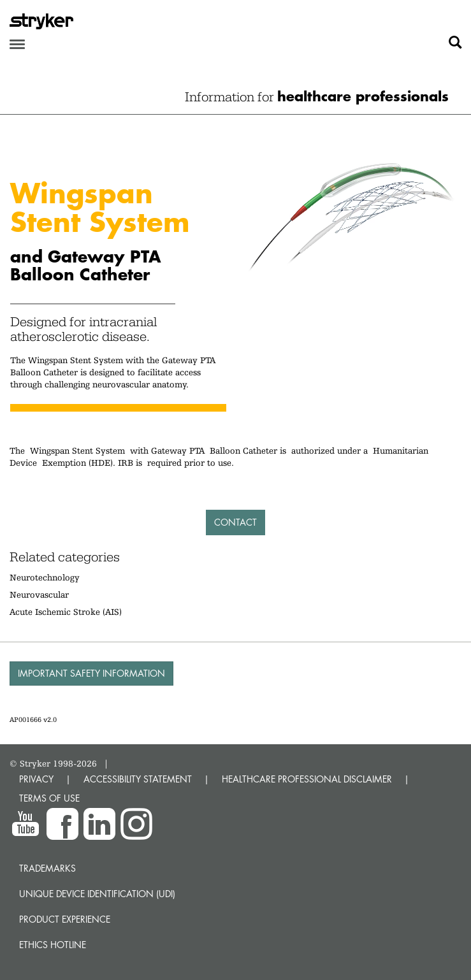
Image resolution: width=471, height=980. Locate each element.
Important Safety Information (91, 673)
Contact (235, 522)
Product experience (65, 919)
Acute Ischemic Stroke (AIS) (66, 612)
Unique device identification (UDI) (97, 894)
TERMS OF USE (49, 798)
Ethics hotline (53, 945)
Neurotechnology (45, 577)
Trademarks (47, 868)
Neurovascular (39, 594)
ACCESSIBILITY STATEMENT (138, 779)
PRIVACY (36, 779)
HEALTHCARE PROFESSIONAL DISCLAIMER (307, 779)
